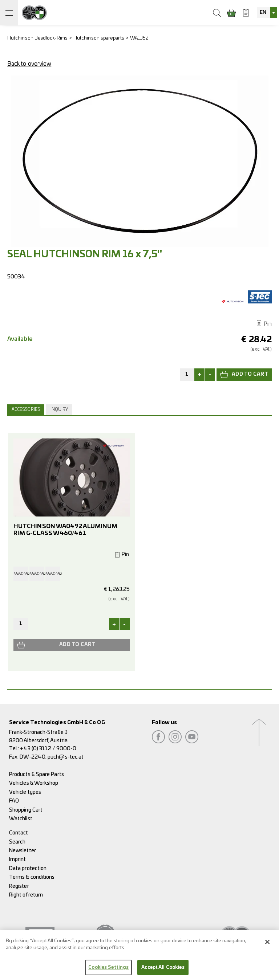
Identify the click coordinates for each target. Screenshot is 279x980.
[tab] (27, 410)
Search (17, 842)
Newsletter (23, 851)
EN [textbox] (263, 13)
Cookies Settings (108, 972)
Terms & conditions (32, 877)
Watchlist (21, 819)
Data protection (28, 868)
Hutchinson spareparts (99, 38)
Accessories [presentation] (26, 410)
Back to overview (29, 64)
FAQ (14, 801)
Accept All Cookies (163, 972)
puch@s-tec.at (66, 757)
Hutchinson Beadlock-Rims (37, 38)
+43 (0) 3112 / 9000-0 (48, 749)
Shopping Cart (26, 810)
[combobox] (267, 13)
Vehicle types (25, 792)
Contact (19, 833)
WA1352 (139, 38)
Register (19, 886)
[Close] (267, 946)
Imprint (18, 859)
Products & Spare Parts (37, 774)
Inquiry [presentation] (59, 410)
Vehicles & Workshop (34, 783)
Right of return (26, 895)
